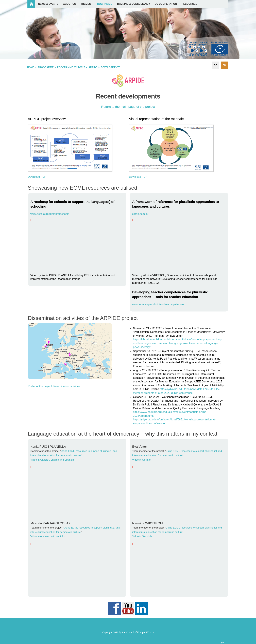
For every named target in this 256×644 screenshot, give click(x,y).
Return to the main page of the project (128, 107)
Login (221, 642)
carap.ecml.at (140, 214)
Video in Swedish (142, 536)
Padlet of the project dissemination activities (54, 386)
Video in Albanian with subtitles (48, 536)
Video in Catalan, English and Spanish (52, 460)
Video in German (142, 460)
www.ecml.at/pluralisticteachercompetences (158, 304)
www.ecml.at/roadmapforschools (50, 214)
